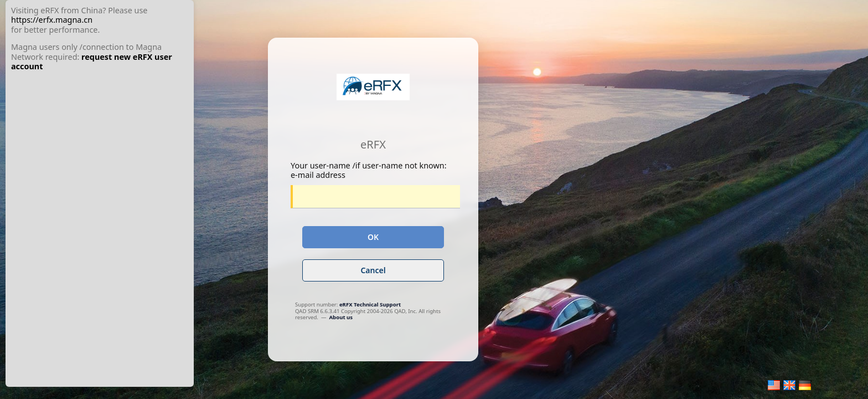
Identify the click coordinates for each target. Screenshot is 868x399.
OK (373, 237)
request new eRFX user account (92, 62)
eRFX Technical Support (370, 305)
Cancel (373, 270)
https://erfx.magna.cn (52, 20)
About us (341, 317)
